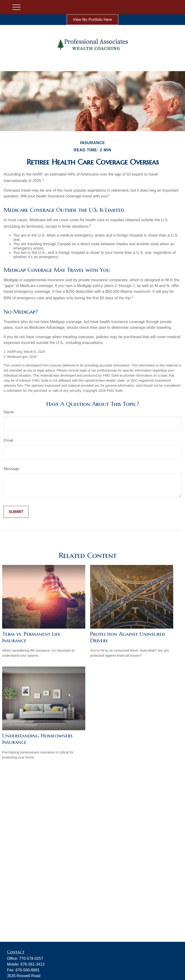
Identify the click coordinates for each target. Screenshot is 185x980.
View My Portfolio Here (92, 20)
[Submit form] (16, 512)
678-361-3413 (33, 964)
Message (11, 469)
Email (8, 440)
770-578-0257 (31, 959)
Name (9, 412)
